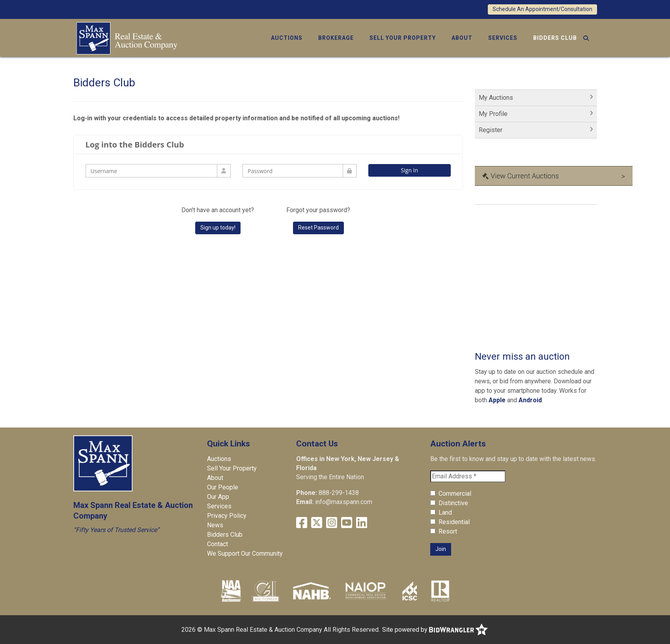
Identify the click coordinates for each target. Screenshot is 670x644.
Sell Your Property (403, 38)
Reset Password (318, 228)
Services (503, 38)
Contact (217, 544)
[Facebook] (302, 523)
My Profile (493, 114)
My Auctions (496, 98)
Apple (497, 400)
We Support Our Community (245, 553)
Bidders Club (555, 38)
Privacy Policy (227, 516)
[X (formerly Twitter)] (317, 523)
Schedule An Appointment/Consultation (542, 9)
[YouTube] (347, 523)
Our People (223, 487)
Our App (218, 497)
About (462, 38)
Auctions (287, 38)
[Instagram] (332, 523)
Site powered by (435, 630)
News (215, 525)
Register (491, 130)
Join (441, 549)
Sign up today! (218, 228)
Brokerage (336, 38)
